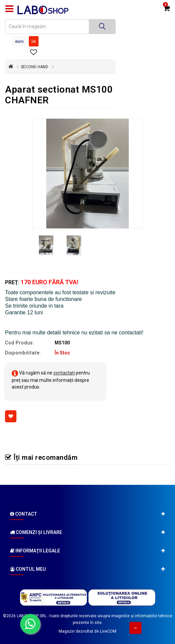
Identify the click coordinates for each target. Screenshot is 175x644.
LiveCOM (108, 631)
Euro (19, 41)
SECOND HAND (35, 67)
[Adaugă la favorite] (11, 416)
